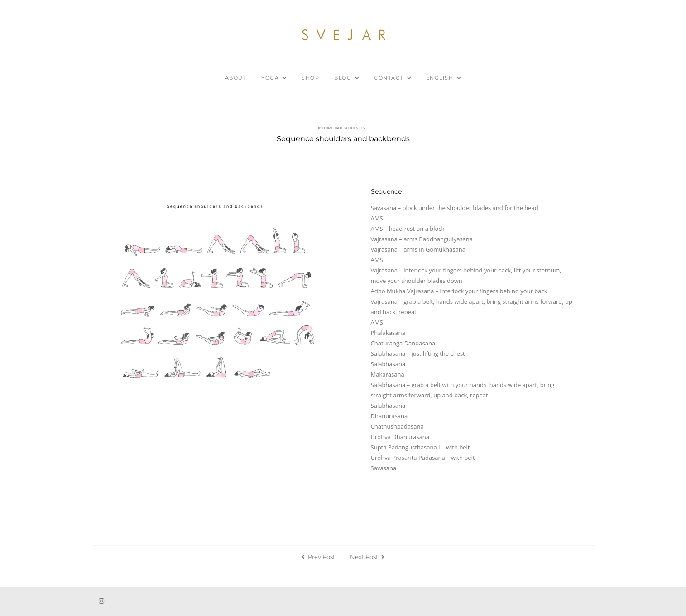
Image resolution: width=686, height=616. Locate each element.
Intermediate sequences (342, 127)
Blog (343, 78)
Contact (389, 78)
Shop (310, 78)
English (440, 78)
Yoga (270, 78)
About (236, 78)
